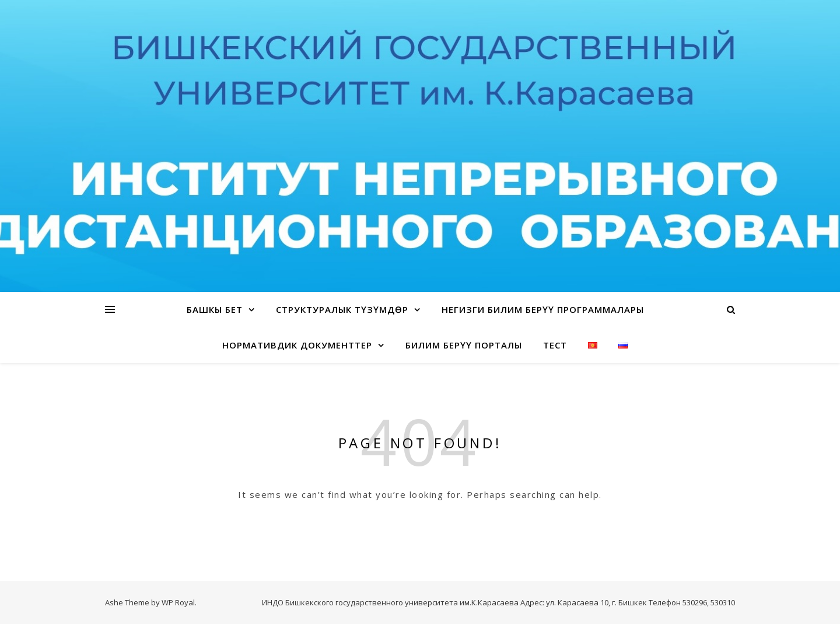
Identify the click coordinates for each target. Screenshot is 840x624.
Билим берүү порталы (464, 345)
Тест (555, 345)
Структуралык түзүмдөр (342, 309)
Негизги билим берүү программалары (543, 309)
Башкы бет (215, 309)
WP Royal (178, 602)
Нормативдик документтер (297, 345)
